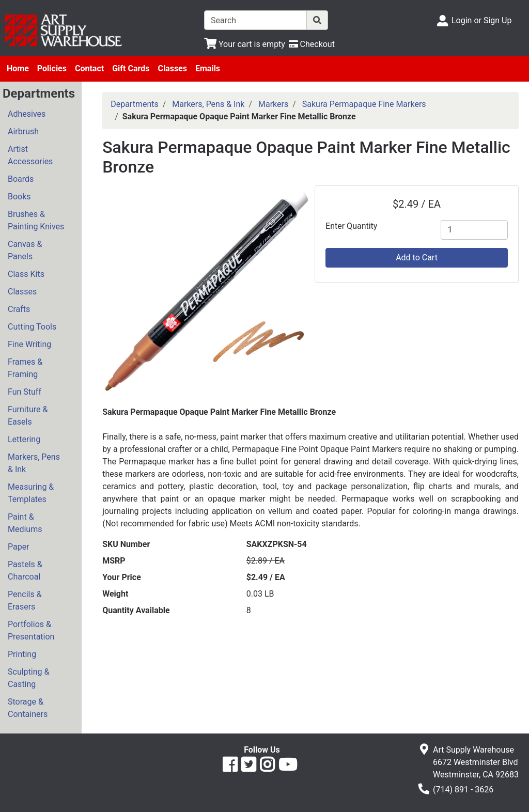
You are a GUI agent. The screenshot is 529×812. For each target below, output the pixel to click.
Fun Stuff (25, 392)
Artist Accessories (30, 155)
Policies (52, 68)
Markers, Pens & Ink (34, 463)
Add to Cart (417, 257)
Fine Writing (29, 344)
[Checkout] (312, 44)
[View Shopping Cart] (245, 44)
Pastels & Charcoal (25, 571)
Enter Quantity (351, 226)
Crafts (19, 309)
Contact (89, 68)
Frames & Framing (25, 368)
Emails (208, 68)
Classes (172, 68)
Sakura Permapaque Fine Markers (364, 104)
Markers (273, 104)
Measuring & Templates (31, 493)
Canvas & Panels (25, 250)
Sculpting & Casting (28, 678)
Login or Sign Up (481, 20)
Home (18, 68)
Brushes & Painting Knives (36, 220)
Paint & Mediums (25, 523)
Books (19, 197)
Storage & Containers (28, 708)
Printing (22, 654)
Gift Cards (131, 68)
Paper (19, 547)
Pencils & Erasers (25, 600)
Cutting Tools (32, 327)
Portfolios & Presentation (31, 630)
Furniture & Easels (28, 416)
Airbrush (23, 131)
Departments (135, 104)
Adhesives (27, 114)
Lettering (24, 439)
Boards (21, 179)
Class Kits (26, 274)
